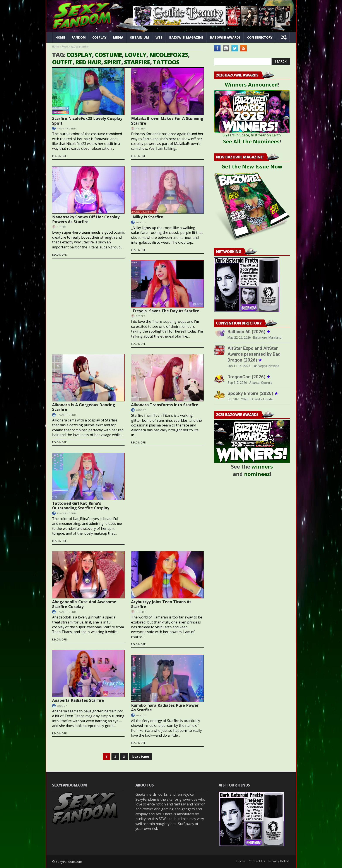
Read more (59, 156)
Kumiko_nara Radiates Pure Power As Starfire (165, 708)
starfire (137, 62)
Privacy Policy (279, 861)
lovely (136, 55)
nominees (257, 474)
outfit (62, 62)
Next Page (140, 756)
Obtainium (139, 37)
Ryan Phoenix (67, 128)
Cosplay (99, 37)
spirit (113, 62)
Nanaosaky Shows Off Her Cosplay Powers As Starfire (86, 219)
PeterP (141, 128)
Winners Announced (251, 84)
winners (262, 466)
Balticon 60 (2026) (249, 332)
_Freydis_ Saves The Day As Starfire (165, 311)
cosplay (79, 55)
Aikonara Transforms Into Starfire (165, 405)
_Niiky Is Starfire (147, 217)
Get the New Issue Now (252, 166)
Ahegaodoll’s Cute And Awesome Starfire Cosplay (84, 604)
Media (118, 37)
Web (159, 37)
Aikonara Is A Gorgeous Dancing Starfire (84, 407)
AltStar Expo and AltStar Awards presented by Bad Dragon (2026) (254, 354)
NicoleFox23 (169, 55)
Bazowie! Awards (225, 37)
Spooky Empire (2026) (253, 393)
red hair (88, 62)
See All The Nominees (251, 141)
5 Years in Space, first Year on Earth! (252, 135)
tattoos (166, 62)
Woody (141, 222)
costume (108, 55)
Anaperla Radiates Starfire (78, 700)
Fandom (79, 37)
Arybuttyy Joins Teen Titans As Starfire (161, 604)
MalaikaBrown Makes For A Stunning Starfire (167, 121)
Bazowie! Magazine (186, 37)
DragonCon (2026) (249, 377)
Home (60, 37)
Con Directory (260, 37)
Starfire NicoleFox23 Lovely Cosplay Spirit (87, 121)
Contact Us (257, 861)
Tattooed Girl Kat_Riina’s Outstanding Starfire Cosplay (81, 506)
